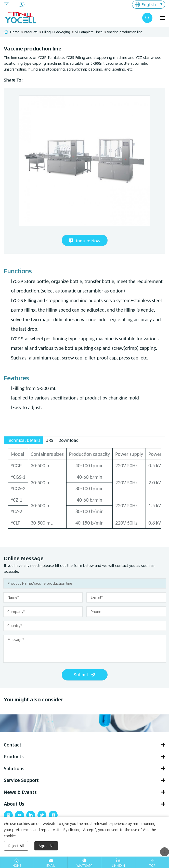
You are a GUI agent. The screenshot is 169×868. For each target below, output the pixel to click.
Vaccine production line (125, 32)
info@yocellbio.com (8, 4)
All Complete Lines (89, 32)
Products (31, 32)
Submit (81, 675)
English (149, 4)
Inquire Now (88, 241)
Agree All (46, 846)
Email (51, 865)
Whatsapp (84, 865)
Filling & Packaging (56, 32)
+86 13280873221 (23, 4)
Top (152, 865)
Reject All (16, 846)
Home (15, 32)
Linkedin (118, 865)
